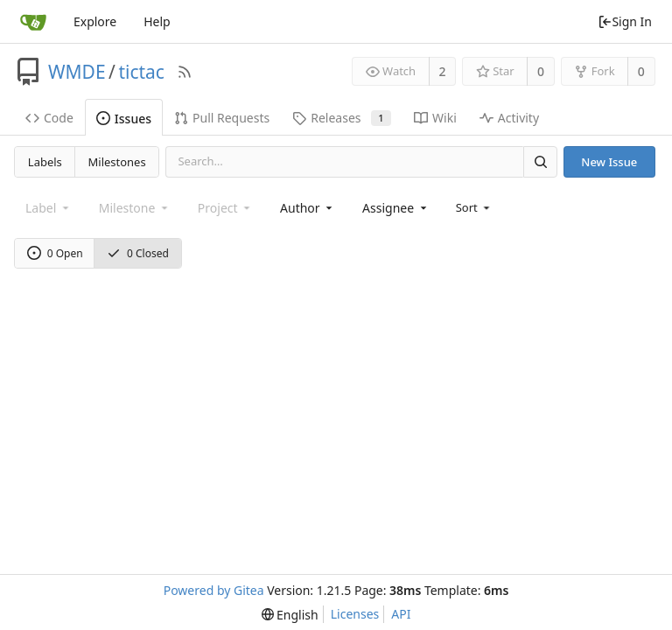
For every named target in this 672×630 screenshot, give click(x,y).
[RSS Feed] (185, 72)
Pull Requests (222, 118)
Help (157, 21)
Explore (95, 21)
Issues (124, 119)
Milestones (117, 162)
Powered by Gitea (214, 590)
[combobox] (308, 208)
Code (49, 118)
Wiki (435, 118)
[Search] (540, 161)
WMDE (77, 72)
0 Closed (138, 253)
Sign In (625, 21)
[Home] (33, 22)
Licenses (355, 614)
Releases (342, 118)
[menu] (475, 207)
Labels (45, 162)
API (401, 614)
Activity (509, 118)
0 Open (55, 253)
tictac (141, 72)
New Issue (609, 162)
